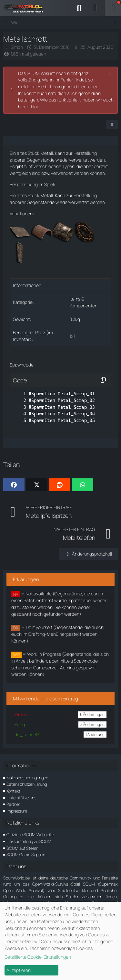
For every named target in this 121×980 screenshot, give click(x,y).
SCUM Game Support (26, 855)
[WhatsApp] (83, 485)
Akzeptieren (19, 970)
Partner (13, 804)
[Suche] (79, 8)
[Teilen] (112, 125)
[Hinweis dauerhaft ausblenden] (110, 74)
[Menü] (113, 8)
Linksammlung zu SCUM (29, 841)
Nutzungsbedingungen (27, 778)
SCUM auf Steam (22, 848)
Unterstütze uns (21, 798)
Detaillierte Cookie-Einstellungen (38, 957)
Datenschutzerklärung (27, 784)
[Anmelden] (95, 8)
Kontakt (13, 791)
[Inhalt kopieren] (103, 380)
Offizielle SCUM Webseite (30, 835)
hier (22, 107)
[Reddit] (60, 485)
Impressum (17, 811)
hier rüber (88, 86)
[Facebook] (14, 485)
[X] (37, 485)
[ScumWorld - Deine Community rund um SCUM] (26, 8)
